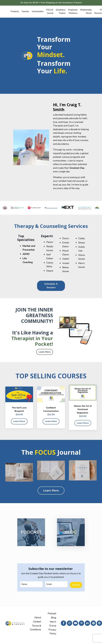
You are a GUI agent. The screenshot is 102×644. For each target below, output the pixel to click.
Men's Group (53, 628)
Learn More (19, 425)
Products (15, 12)
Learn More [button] (45, 356)
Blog (54, 622)
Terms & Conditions (35, 632)
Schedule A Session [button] (51, 290)
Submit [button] (76, 589)
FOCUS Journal (50, 12)
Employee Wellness (73, 12)
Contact (37, 626)
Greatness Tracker (61, 12)
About (38, 622)
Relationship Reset (86, 12)
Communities (38, 12)
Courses (25, 12)
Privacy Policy (52, 635)
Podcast (52, 618)
